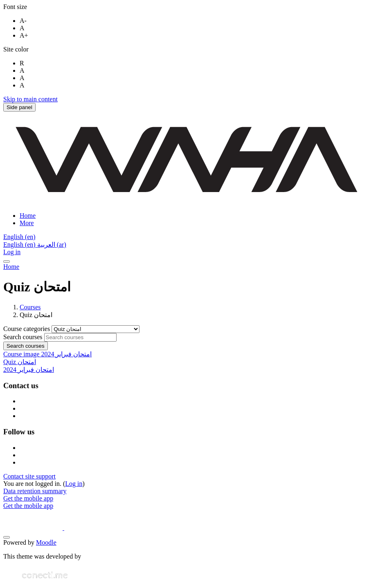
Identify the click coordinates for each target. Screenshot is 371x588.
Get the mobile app (28, 498)
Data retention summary (35, 491)
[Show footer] (7, 537)
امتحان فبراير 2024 (29, 370)
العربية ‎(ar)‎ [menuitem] (52, 245)
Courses (30, 307)
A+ (24, 35)
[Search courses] (80, 337)
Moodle (46, 542)
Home (11, 267)
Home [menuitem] (28, 216)
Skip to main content (30, 99)
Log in (12, 252)
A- (23, 21)
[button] (19, 237)
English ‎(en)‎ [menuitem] (20, 245)
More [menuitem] (27, 223)
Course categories (27, 329)
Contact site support (29, 476)
